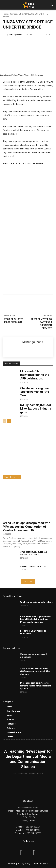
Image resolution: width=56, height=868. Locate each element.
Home (5, 14)
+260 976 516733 (33, 830)
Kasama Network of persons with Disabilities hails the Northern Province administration (36, 619)
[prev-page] (5, 421)
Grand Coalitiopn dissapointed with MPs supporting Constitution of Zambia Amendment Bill (27, 526)
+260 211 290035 (33, 833)
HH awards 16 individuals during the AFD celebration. (35, 375)
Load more (28, 581)
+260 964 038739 (33, 827)
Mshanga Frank (15, 35)
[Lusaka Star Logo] (28, 5)
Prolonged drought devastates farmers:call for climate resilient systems (36, 686)
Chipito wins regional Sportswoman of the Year (35, 392)
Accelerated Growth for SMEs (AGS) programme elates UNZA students (35, 671)
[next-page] (9, 421)
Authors (12, 864)
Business (13, 14)
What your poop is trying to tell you (36, 602)
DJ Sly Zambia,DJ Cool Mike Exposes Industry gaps (36, 409)
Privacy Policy (24, 864)
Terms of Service (40, 864)
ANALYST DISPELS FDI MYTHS (33, 566)
